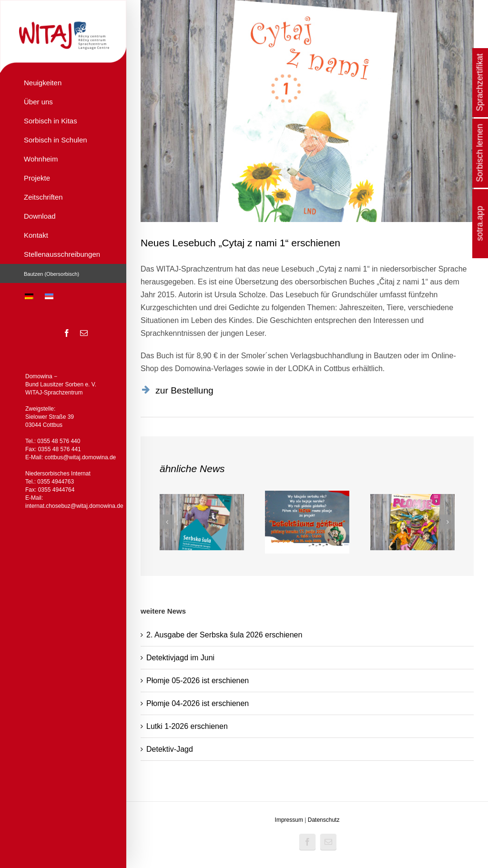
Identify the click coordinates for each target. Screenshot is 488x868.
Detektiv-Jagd (170, 749)
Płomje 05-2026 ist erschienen (198, 681)
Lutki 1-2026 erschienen (187, 726)
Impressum (289, 820)
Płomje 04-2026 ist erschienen (198, 703)
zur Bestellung (184, 390)
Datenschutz (324, 820)
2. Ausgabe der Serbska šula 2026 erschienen (224, 635)
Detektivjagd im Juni (180, 658)
